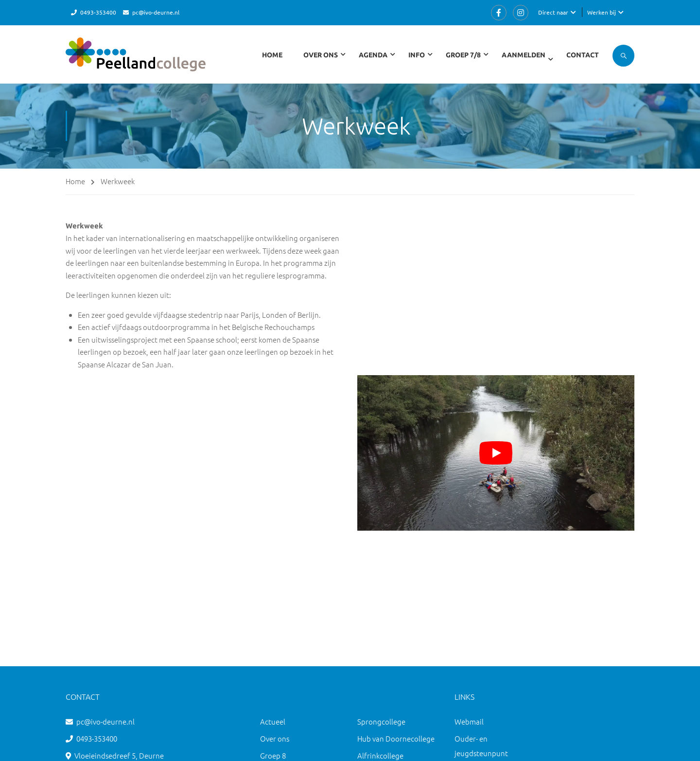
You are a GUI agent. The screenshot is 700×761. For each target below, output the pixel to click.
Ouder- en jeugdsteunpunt (481, 746)
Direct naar (553, 12)
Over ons (275, 738)
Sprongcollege (381, 721)
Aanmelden (524, 55)
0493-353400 (98, 12)
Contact (583, 55)
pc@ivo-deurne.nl (156, 12)
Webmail (469, 721)
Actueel (273, 721)
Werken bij (602, 12)
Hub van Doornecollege (396, 738)
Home (272, 55)
